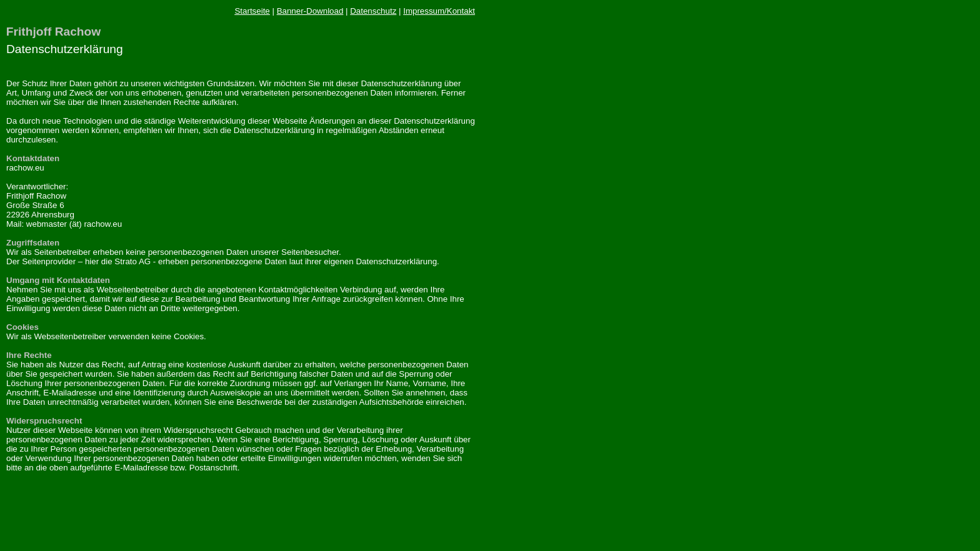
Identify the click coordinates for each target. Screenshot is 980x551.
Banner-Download (310, 11)
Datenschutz (373, 11)
